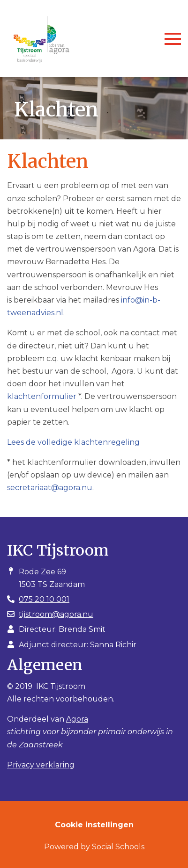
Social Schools (118, 847)
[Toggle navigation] (173, 39)
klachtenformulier (42, 396)
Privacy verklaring (41, 765)
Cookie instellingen (94, 825)
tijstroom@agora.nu (56, 614)
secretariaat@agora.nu (50, 488)
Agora (77, 719)
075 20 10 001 (44, 599)
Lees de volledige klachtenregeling (73, 442)
